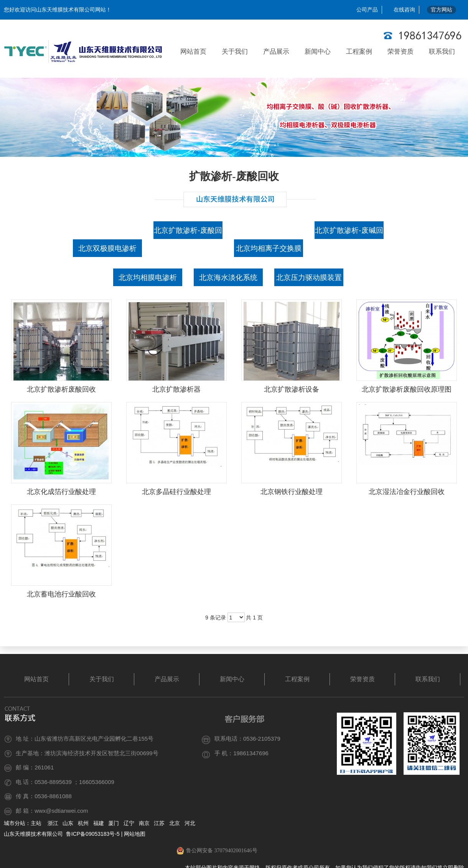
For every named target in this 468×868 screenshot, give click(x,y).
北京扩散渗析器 (176, 389)
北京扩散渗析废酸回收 (61, 389)
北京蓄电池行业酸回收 (61, 594)
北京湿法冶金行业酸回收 (407, 492)
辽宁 (129, 823)
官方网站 (442, 10)
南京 (144, 823)
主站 (36, 823)
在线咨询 (404, 10)
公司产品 (367, 10)
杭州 (83, 823)
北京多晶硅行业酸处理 (176, 492)
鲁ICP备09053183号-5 (92, 834)
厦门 (114, 823)
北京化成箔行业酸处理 (61, 492)
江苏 (159, 823)
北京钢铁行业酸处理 (292, 492)
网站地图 (135, 834)
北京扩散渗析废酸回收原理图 (407, 389)
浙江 (53, 823)
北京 (175, 823)
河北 (190, 823)
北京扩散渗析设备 (292, 389)
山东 (68, 823)
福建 (99, 823)
